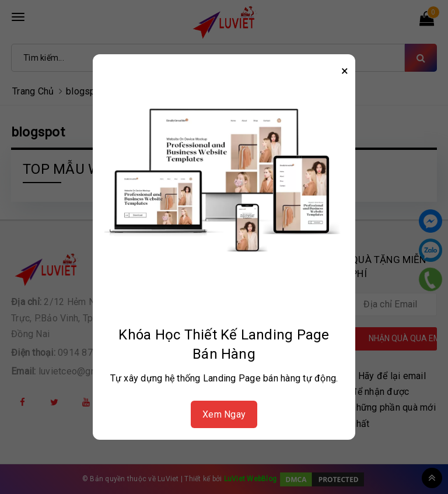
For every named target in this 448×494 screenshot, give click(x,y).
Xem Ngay (224, 414)
